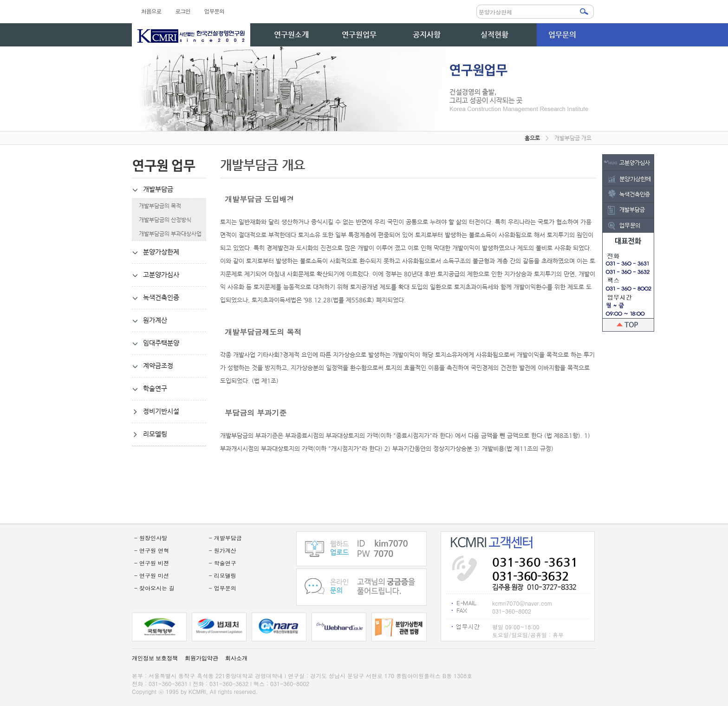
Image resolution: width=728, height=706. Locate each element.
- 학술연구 (223, 563)
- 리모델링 (223, 575)
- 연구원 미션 (152, 575)
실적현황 (494, 35)
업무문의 (214, 11)
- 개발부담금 (225, 538)
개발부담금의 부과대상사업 (167, 234)
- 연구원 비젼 (152, 563)
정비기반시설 (156, 412)
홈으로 (532, 138)
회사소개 (236, 658)
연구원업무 (359, 35)
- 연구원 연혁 (152, 550)
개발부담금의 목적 (156, 206)
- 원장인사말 (151, 538)
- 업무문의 (223, 588)
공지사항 (427, 35)
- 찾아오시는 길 (154, 588)
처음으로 (151, 11)
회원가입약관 (201, 658)
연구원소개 (291, 35)
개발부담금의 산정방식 (162, 220)
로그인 (182, 11)
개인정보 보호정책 (155, 658)
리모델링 (149, 434)
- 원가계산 (223, 550)
